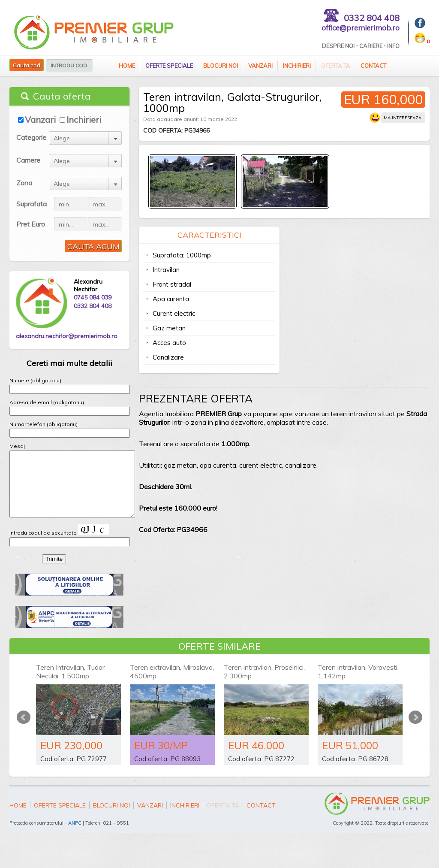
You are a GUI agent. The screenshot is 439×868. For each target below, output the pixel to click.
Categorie (31, 137)
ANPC (75, 836)
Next (415, 730)
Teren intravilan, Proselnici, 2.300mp (264, 684)
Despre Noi (338, 46)
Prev (24, 730)
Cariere (371, 46)
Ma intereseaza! (403, 118)
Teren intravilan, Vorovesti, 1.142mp (358, 684)
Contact (373, 66)
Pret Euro (31, 224)
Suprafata (32, 204)
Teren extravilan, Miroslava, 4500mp (172, 684)
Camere (28, 160)
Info (393, 46)
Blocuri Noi (221, 66)
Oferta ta (336, 66)
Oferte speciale (169, 66)
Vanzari (260, 66)
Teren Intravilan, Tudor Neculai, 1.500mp (70, 684)
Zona (24, 183)
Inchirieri (297, 66)
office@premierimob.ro (361, 28)
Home (127, 66)
